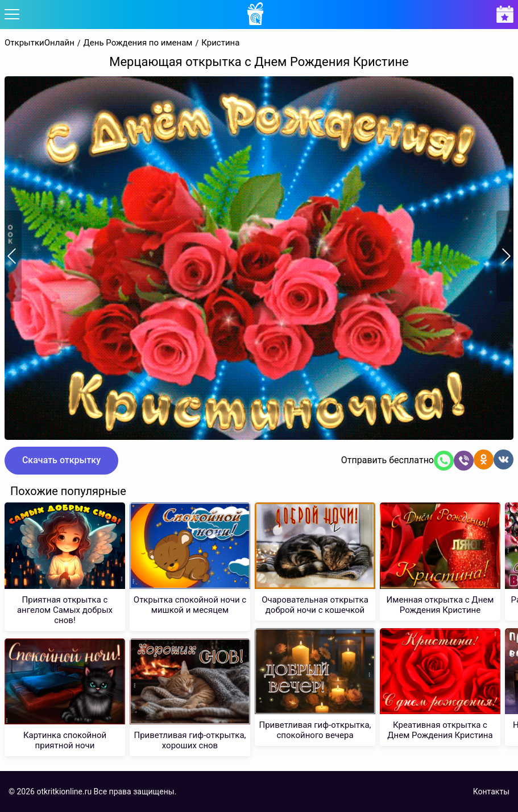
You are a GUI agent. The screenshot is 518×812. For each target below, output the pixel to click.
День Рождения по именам (138, 43)
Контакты (491, 792)
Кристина (220, 43)
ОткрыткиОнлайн (40, 43)
